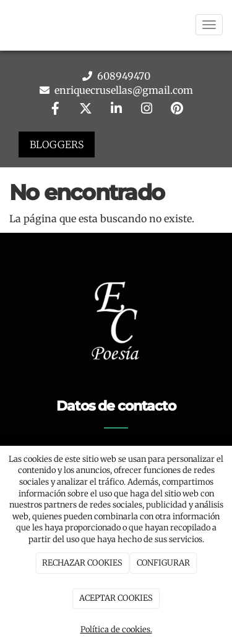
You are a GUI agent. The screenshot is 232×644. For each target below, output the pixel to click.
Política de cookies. (116, 629)
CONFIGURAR (163, 563)
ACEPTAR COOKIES (116, 598)
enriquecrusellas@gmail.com (122, 90)
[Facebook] (55, 110)
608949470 (122, 76)
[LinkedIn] (116, 110)
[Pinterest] (177, 110)
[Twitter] (85, 110)
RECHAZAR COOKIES (82, 563)
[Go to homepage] (6, 25)
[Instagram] (147, 110)
